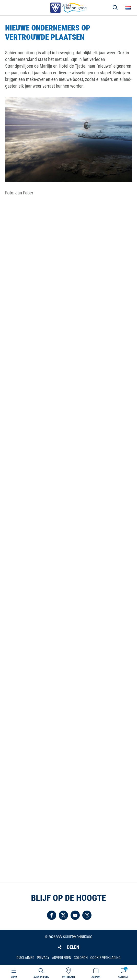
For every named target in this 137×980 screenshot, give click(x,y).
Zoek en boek (41, 977)
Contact (123, 977)
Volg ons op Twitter (63, 915)
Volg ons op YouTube (75, 915)
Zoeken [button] (115, 8)
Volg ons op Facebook (52, 915)
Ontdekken (68, 977)
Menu (14, 977)
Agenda (96, 977)
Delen (73, 947)
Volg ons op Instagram (87, 915)
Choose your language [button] (128, 8)
